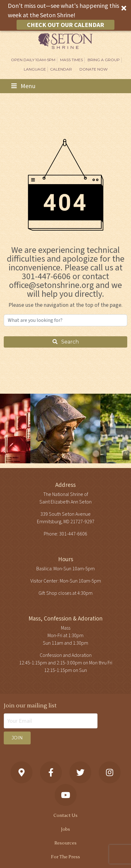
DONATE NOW (93, 69)
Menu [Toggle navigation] (23, 86)
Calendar (61, 69)
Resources (65, 843)
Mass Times (71, 60)
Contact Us (65, 816)
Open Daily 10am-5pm (33, 60)
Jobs (65, 829)
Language (35, 69)
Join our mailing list (30, 706)
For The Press (65, 857)
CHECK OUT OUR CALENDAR (65, 25)
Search (66, 342)
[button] (65, 15)
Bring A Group (104, 60)
